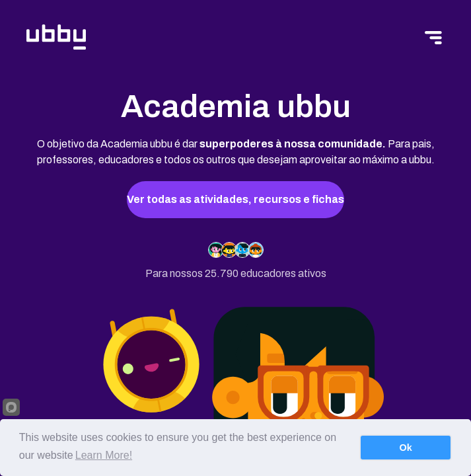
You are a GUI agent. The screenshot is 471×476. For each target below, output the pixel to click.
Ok (406, 448)
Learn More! (104, 455)
